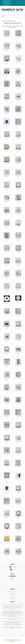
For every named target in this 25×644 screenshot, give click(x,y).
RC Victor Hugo (18, 542)
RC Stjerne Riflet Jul (7, 504)
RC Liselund (7, 328)
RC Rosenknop (7, 441)
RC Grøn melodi (7, 239)
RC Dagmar (7, 151)
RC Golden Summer (18, 226)
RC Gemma (18, 214)
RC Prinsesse (7, 429)
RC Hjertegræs (7, 264)
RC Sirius (7, 467)
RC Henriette (18, 252)
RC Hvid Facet (18, 277)
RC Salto (18, 454)
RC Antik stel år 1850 (7, 49)
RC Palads (7, 416)
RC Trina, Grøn (7, 530)
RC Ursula (7, 542)
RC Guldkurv (18, 239)
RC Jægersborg (7, 315)
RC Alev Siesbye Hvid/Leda (18, 37)
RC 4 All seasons (7, 37)
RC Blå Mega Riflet (7, 113)
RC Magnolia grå (7, 340)
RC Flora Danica (7, 201)
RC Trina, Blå (18, 517)
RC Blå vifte (18, 125)
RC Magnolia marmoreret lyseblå (7, 353)
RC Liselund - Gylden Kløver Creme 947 (18, 328)
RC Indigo (7, 303)
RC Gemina (7, 214)
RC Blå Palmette (18, 113)
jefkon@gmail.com (13, 599)
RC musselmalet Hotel (7, 391)
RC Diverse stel (18, 163)
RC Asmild (18, 49)
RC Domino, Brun (7, 176)
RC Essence (7, 188)
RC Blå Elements (7, 100)
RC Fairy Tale (18, 188)
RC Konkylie (18, 315)
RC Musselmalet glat (18, 365)
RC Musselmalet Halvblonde (7, 378)
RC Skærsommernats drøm (7, 480)
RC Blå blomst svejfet (7, 87)
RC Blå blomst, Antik (18, 87)
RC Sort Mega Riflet (18, 479)
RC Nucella (7, 403)
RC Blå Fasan (18, 100)
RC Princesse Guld (18, 416)
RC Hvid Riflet (7, 290)
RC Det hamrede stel (18, 151)
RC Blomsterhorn (18, 62)
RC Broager (7, 138)
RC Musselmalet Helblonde (18, 378)
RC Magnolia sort (18, 353)
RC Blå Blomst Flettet (7, 75)
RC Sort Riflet (7, 492)
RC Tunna (18, 530)
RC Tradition (7, 517)
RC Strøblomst (18, 504)
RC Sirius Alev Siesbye (18, 467)
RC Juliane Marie (18, 301)
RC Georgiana (7, 226)
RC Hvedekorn (18, 264)
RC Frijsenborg (18, 201)
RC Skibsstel (18, 555)
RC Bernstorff (7, 62)
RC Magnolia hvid (18, 340)
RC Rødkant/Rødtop (18, 441)
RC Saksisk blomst (7, 454)
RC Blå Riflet (7, 125)
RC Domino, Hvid (18, 176)
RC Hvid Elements (7, 277)
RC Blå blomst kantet (18, 75)
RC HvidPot (18, 290)
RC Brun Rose (18, 138)
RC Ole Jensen (18, 403)
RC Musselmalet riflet (18, 391)
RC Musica (7, 365)
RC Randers (18, 429)
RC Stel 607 (18, 492)
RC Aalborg (7, 555)
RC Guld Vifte (7, 252)
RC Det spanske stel (7, 163)
